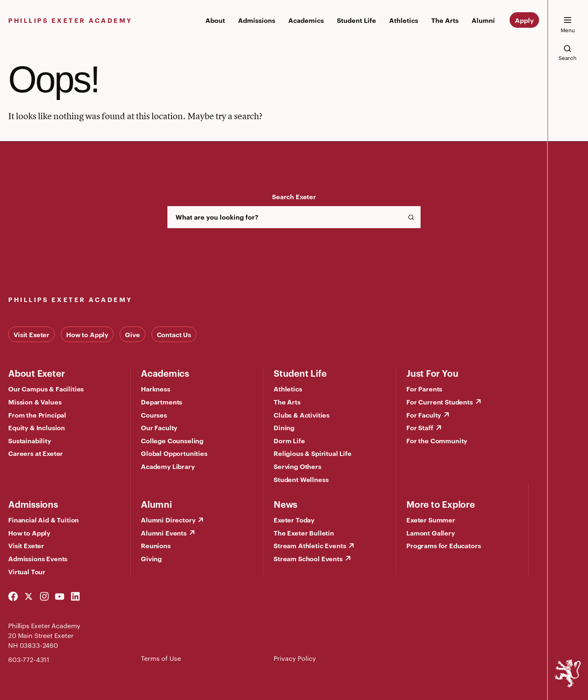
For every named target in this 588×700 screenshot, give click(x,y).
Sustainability (30, 440)
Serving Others (297, 466)
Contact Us (174, 334)
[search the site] (568, 53)
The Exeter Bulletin (304, 533)
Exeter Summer (431, 520)
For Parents (424, 389)
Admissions (257, 20)
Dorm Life (289, 440)
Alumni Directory (168, 520)
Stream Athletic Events (310, 545)
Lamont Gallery (431, 533)
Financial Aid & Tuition (43, 520)
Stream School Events (308, 558)
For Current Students (440, 402)
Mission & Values (35, 402)
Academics (306, 20)
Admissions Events (38, 558)
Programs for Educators (443, 545)
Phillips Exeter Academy (70, 20)
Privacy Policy (295, 658)
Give (132, 334)
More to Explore (441, 504)
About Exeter (36, 373)
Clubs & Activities (302, 415)
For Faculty (424, 415)
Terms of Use (161, 658)
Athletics (404, 20)
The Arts (445, 20)
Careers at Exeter (36, 453)
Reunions (156, 545)
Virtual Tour (27, 571)
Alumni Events (164, 533)
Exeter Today (294, 520)
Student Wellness (301, 479)
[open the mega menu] (568, 25)
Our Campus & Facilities (46, 389)
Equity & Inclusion (37, 427)
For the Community (437, 440)
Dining (284, 427)
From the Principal (37, 415)
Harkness (156, 389)
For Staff (420, 427)
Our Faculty (159, 427)
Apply (524, 20)
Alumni (483, 20)
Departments (161, 402)
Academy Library (168, 466)
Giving (151, 558)
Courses (154, 415)
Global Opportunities (174, 453)
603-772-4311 (29, 659)
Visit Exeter (31, 334)
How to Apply (87, 334)
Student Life (356, 20)
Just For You (432, 373)
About (215, 20)
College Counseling (172, 440)
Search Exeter (294, 196)
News (285, 504)
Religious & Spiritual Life (313, 453)
